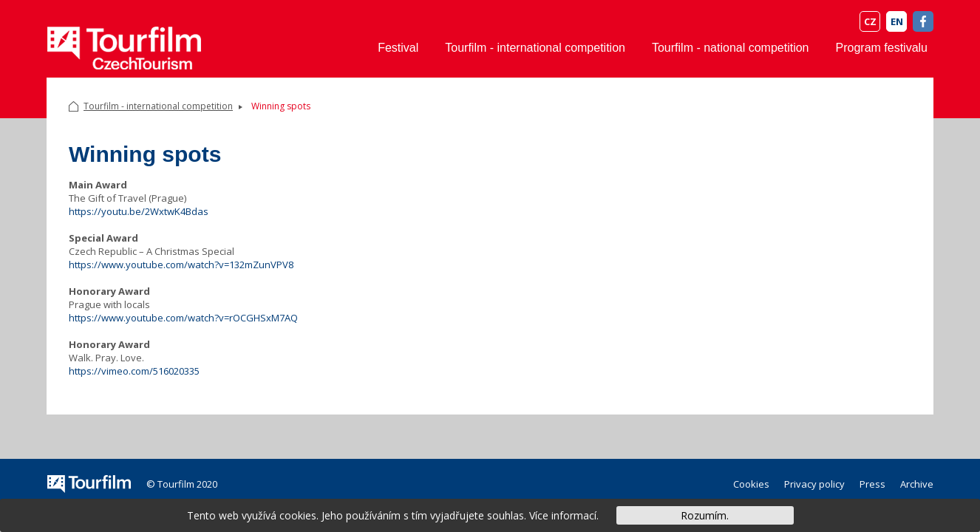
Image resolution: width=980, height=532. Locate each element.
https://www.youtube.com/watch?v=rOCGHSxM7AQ (183, 318)
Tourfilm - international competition (535, 48)
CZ (870, 21)
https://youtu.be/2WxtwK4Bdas (139, 211)
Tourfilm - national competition (731, 48)
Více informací (563, 515)
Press (872, 484)
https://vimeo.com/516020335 (134, 371)
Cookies (751, 484)
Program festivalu (882, 48)
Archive (917, 484)
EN (897, 21)
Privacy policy (814, 484)
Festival (398, 48)
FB (923, 21)
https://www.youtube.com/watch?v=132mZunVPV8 (181, 265)
